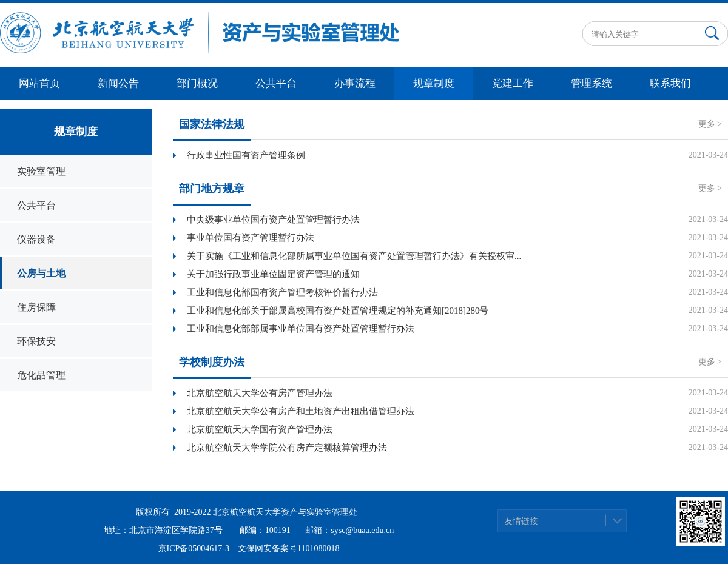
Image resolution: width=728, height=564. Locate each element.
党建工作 (513, 83)
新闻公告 (118, 83)
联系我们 (670, 83)
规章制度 (434, 83)
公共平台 (276, 83)
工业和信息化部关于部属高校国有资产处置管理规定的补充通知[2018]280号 (338, 311)
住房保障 (36, 307)
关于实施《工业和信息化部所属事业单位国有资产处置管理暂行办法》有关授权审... (354, 256)
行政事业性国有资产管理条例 (246, 155)
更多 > (710, 124)
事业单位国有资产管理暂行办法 (251, 238)
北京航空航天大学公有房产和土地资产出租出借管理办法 (301, 411)
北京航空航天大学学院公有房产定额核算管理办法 (287, 448)
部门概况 (197, 83)
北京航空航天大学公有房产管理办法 (260, 393)
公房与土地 (41, 273)
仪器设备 (36, 239)
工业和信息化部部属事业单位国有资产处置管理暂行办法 (301, 329)
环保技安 (36, 341)
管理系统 (591, 83)
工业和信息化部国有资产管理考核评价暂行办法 (282, 292)
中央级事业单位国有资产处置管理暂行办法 (273, 220)
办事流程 (355, 83)
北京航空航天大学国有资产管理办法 (260, 429)
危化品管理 (41, 375)
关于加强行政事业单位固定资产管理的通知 (273, 274)
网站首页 (39, 83)
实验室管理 (41, 171)
